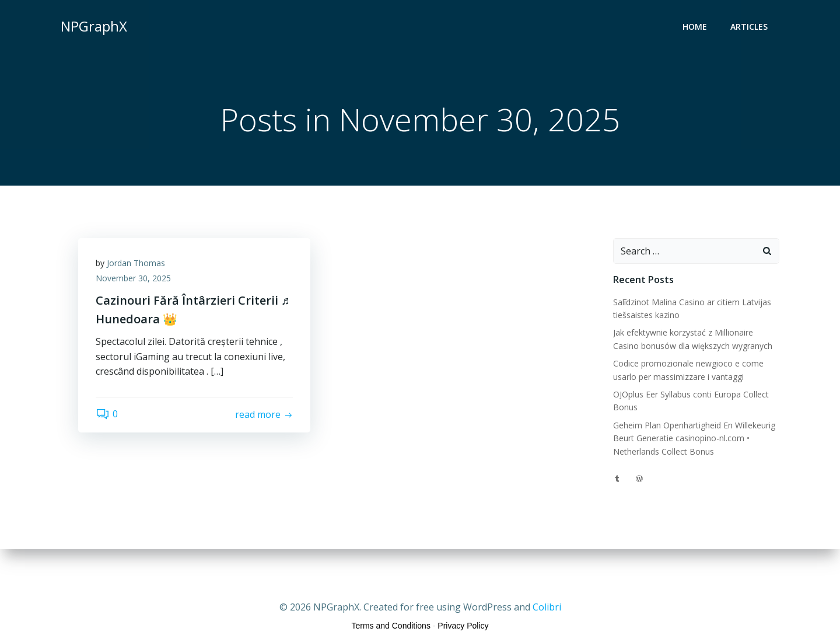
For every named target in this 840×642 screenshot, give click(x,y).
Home (695, 27)
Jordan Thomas (136, 263)
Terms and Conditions (391, 626)
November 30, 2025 (133, 278)
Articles (749, 27)
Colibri (547, 607)
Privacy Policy (463, 626)
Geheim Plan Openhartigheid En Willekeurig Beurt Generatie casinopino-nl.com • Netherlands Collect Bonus (694, 438)
